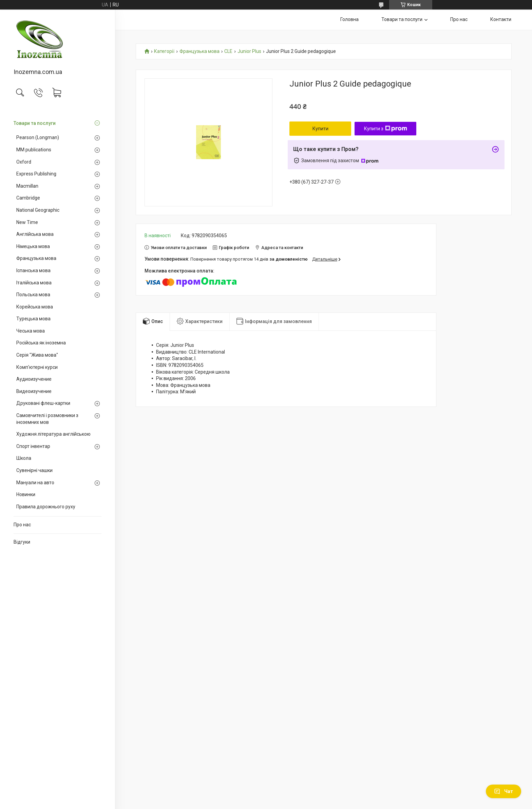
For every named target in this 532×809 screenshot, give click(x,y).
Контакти (501, 19)
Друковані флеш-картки (43, 403)
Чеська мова (31, 331)
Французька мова (36, 258)
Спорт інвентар (33, 446)
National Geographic (38, 210)
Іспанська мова (33, 270)
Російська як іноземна (41, 343)
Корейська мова (35, 307)
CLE (228, 51)
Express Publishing (36, 174)
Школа (24, 458)
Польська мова (33, 295)
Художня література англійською (53, 434)
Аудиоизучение (34, 379)
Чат (503, 791)
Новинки (26, 494)
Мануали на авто (35, 483)
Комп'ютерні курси (37, 367)
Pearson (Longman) (38, 137)
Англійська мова (35, 234)
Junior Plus (249, 51)
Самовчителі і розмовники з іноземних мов (47, 419)
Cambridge (28, 198)
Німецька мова (33, 246)
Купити (320, 129)
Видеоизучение (34, 391)
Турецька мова (33, 319)
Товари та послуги (35, 123)
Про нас (22, 525)
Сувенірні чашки (34, 470)
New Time (27, 222)
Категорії (164, 51)
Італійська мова (34, 283)
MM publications (34, 150)
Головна (349, 19)
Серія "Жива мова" (37, 355)
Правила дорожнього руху (46, 507)
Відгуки (22, 542)
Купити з (386, 129)
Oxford (24, 162)
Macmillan (27, 186)
